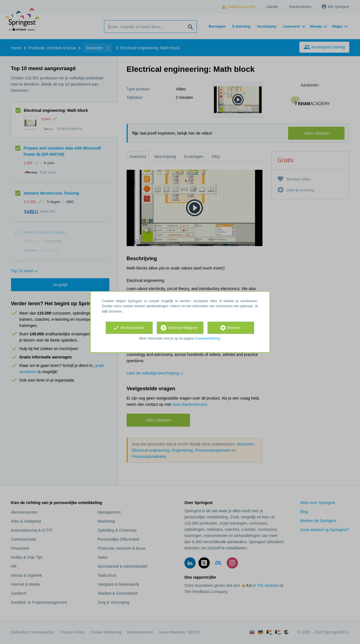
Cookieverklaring (207, 338)
